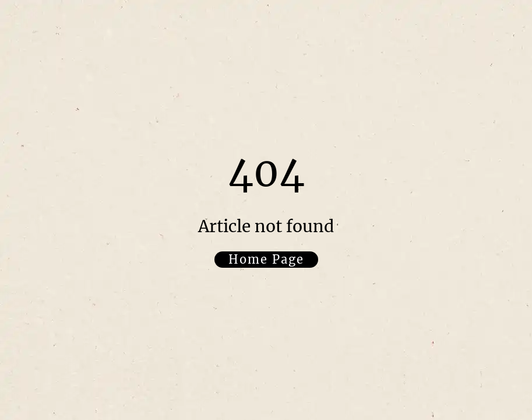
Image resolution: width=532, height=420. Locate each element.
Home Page (266, 259)
